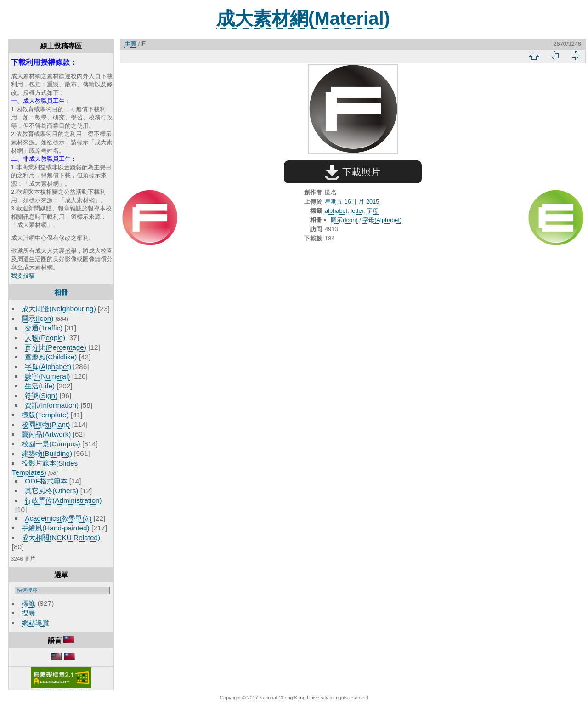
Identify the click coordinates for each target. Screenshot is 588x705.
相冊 (61, 292)
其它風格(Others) (51, 491)
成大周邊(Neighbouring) (59, 309)
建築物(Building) (47, 453)
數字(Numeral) (47, 376)
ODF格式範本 (46, 481)
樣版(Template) (45, 415)
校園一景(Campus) (51, 444)
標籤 (28, 603)
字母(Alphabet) (48, 367)
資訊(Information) (52, 405)
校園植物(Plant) (46, 424)
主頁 (130, 44)
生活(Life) (40, 386)
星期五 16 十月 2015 (352, 202)
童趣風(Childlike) (51, 357)
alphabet (336, 211)
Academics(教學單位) (58, 518)
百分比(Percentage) (56, 347)
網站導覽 (35, 623)
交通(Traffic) (44, 328)
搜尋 (28, 613)
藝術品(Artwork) (46, 434)
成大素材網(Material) (303, 18)
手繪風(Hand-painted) (55, 528)
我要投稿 (23, 276)
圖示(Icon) (37, 318)
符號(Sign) (41, 395)
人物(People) (45, 338)
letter (357, 211)
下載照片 (353, 172)
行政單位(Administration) (63, 500)
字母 (373, 211)
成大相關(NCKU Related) (61, 537)
